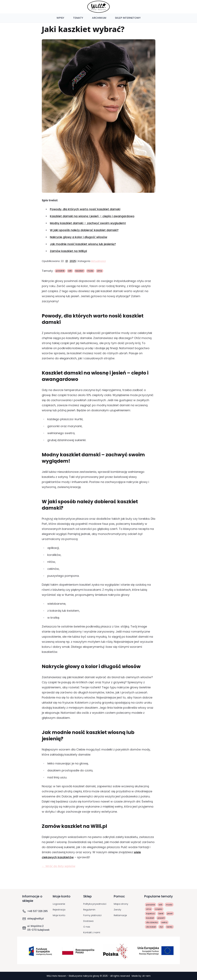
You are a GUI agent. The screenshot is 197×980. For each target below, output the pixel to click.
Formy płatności (92, 915)
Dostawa (88, 921)
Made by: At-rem (141, 976)
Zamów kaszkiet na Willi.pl (68, 251)
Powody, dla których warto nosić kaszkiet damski (85, 209)
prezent (161, 918)
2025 (73, 261)
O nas (87, 927)
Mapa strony (121, 904)
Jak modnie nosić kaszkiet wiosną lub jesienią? (83, 244)
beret (161, 914)
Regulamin (89, 910)
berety (170, 927)
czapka (159, 909)
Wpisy (60, 18)
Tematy (78, 18)
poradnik (60, 271)
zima (100, 271)
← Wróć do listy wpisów (59, 866)
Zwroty (117, 910)
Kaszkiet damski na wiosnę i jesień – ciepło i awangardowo (92, 216)
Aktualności (98, 261)
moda (90, 271)
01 (67, 261)
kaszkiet (80, 271)
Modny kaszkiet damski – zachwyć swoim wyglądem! (88, 223)
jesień (170, 914)
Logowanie (59, 904)
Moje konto (59, 915)
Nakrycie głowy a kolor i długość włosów (78, 237)
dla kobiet (151, 927)
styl (161, 927)
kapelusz (150, 914)
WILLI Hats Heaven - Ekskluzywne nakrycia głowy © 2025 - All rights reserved (88, 976)
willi (70, 271)
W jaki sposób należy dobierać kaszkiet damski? (84, 230)
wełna (164, 922)
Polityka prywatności (95, 904)
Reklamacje (120, 915)
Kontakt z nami (92, 932)
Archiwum (99, 18)
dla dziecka (152, 922)
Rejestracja (59, 910)
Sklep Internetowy (128, 18)
